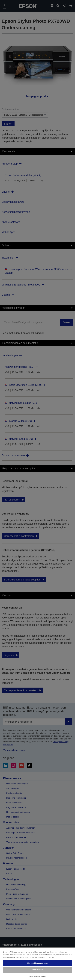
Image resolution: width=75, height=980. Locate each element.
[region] (37, 964)
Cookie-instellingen (37, 976)
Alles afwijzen (37, 970)
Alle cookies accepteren (37, 963)
